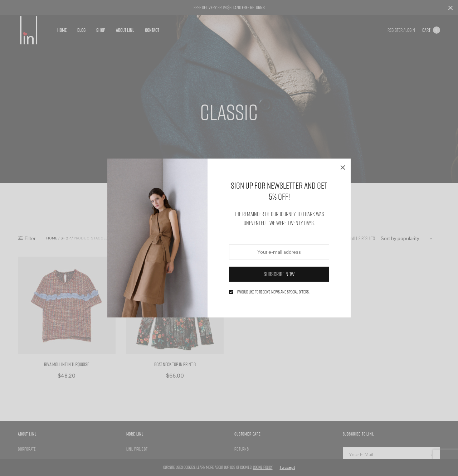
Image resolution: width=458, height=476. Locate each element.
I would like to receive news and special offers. (273, 292)
